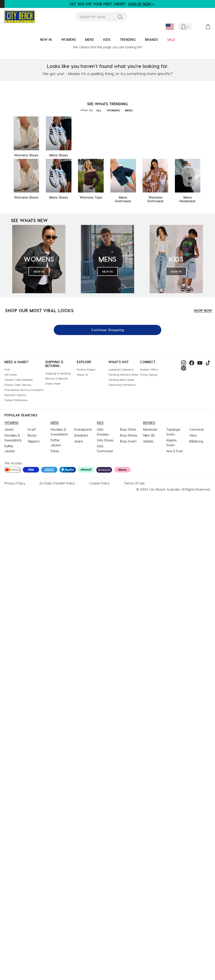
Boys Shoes (129, 435)
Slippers (34, 441)
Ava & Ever (175, 451)
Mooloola (150, 429)
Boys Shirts (128, 429)
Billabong (196, 441)
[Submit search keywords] (120, 17)
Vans (193, 435)
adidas (148, 441)
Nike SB (149, 435)
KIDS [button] (107, 39)
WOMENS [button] (68, 39)
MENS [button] (89, 39)
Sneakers (81, 435)
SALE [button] (171, 39)
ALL (99, 110)
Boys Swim (128, 441)
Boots (32, 435)
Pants (55, 451)
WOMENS (113, 110)
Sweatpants (83, 429)
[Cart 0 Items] (208, 27)
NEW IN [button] (46, 39)
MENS (129, 110)
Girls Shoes (105, 440)
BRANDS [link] (151, 39)
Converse (197, 429)
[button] (185, 27)
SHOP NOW (203, 310)
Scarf (32, 429)
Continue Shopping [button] (108, 330)
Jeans (9, 429)
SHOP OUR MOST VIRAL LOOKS (39, 310)
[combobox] (101, 17)
